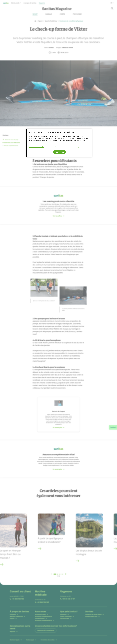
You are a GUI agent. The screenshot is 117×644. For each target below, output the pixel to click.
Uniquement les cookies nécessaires (66, 147)
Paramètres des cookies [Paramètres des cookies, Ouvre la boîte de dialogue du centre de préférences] (37, 147)
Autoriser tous (59, 152)
